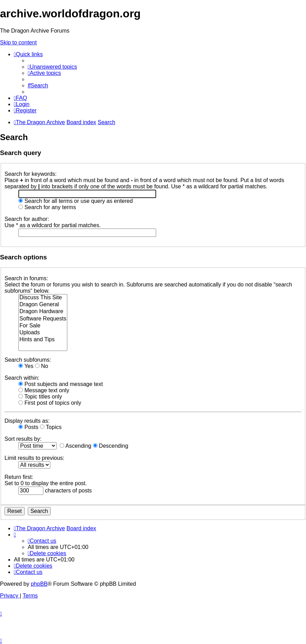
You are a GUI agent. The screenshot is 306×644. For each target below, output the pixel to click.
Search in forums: (26, 278)
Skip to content (18, 42)
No (42, 366)
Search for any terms (47, 207)
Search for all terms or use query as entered (76, 201)
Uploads (43, 333)
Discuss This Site (43, 298)
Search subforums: (28, 360)
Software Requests (43, 319)
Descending (111, 446)
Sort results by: (23, 439)
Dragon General (43, 305)
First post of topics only (50, 403)
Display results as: (27, 421)
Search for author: (27, 219)
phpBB (39, 584)
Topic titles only (40, 397)
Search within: (22, 378)
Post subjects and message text (61, 384)
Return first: (19, 477)
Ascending (75, 446)
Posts (28, 427)
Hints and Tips (43, 340)
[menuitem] (52, 67)
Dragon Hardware (43, 312)
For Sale (43, 326)
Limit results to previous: (35, 458)
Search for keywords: (31, 174)
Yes (26, 366)
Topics (51, 427)
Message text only (44, 390)
